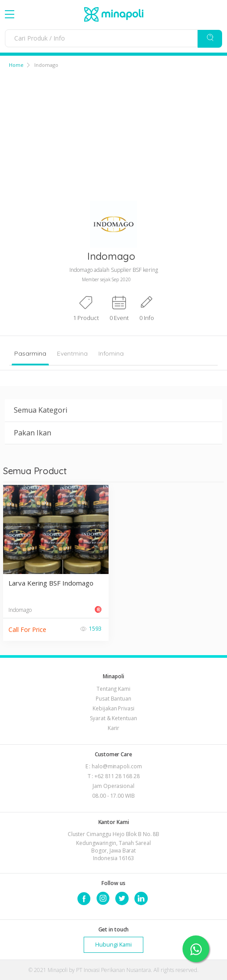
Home (16, 65)
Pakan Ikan (32, 433)
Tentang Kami (113, 689)
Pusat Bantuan (113, 699)
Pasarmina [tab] (30, 353)
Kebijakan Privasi (113, 708)
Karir (114, 728)
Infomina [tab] (111, 353)
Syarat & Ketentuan (113, 718)
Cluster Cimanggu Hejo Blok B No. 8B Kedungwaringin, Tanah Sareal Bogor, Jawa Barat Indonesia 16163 (114, 846)
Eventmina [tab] (72, 353)
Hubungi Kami (113, 945)
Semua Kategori (41, 410)
